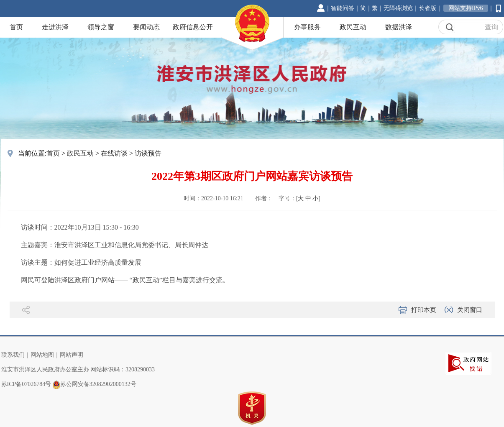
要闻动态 (146, 27)
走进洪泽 (55, 27)
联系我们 (13, 355)
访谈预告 (148, 153)
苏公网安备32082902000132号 (98, 384)
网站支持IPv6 (466, 8)
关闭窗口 (470, 310)
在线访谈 (114, 153)
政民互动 (353, 27)
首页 (16, 27)
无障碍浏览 (398, 8)
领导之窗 (101, 27)
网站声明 (72, 355)
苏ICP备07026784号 (26, 384)
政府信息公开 (193, 27)
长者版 (427, 8)
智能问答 (343, 8)
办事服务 (307, 27)
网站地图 (42, 355)
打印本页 (424, 310)
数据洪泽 (399, 27)
